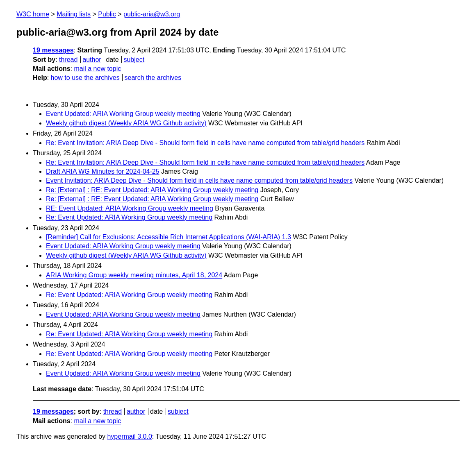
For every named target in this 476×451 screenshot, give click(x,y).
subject (134, 60)
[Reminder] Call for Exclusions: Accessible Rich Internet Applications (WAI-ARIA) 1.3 (169, 237)
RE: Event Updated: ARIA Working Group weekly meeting (130, 208)
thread (68, 60)
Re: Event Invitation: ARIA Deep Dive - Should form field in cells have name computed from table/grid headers (205, 143)
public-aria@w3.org (152, 14)
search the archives (153, 78)
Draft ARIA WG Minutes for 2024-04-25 (103, 171)
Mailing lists (74, 14)
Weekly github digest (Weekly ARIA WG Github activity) (126, 123)
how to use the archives (85, 78)
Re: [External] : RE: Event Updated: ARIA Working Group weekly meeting (152, 190)
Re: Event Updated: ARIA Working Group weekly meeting (129, 217)
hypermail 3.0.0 (129, 436)
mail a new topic (97, 69)
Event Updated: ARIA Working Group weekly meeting (123, 114)
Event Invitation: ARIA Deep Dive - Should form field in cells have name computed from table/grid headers (199, 180)
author (92, 60)
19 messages (53, 50)
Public (107, 14)
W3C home (33, 14)
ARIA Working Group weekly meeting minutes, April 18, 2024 (134, 275)
